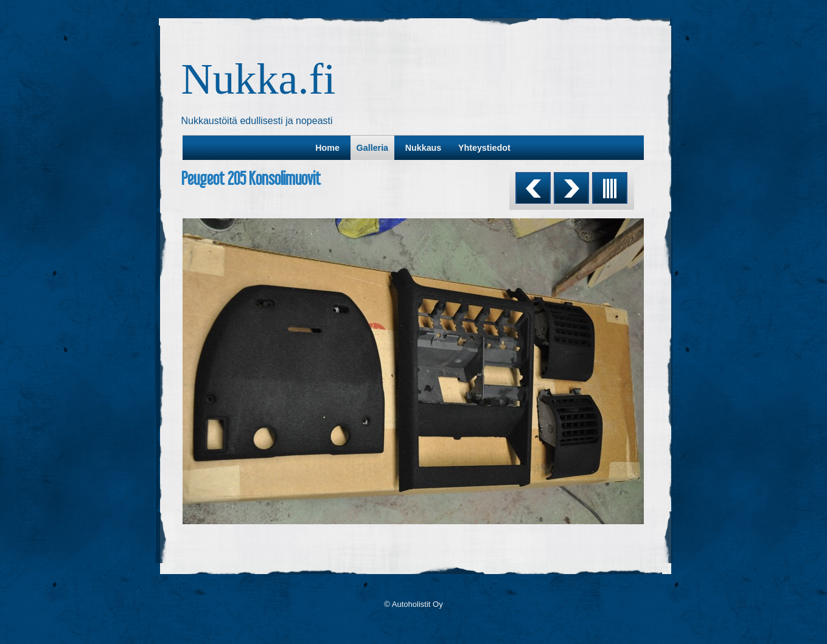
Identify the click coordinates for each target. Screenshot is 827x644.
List (610, 188)
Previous (533, 188)
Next (571, 188)
